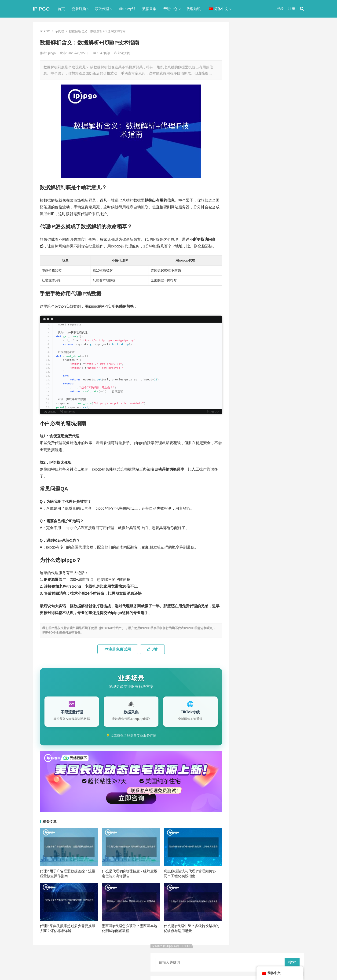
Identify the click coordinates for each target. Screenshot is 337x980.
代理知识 (194, 9)
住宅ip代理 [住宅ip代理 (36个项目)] (249, 426)
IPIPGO (41, 9)
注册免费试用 (118, 649)
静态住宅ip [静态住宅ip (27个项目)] (272, 473)
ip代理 (60, 31)
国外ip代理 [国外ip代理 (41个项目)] (249, 449)
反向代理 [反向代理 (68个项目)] (267, 442)
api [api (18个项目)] (244, 395)
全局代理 (246, 203)
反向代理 (246, 219)
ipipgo (52, 53)
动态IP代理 (247, 211)
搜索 (292, 39)
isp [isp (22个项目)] (279, 403)
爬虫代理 (246, 245)
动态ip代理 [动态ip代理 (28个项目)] (269, 434)
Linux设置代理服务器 (259, 333)
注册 (292, 9)
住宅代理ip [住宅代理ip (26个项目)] (272, 426)
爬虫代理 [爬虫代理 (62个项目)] (267, 457)
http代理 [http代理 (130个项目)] (272, 395)
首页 (61, 9)
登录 (280, 9)
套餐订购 (79, 9)
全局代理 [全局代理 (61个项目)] (248, 434)
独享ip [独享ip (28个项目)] (285, 457)
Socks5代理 (252, 966)
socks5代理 (248, 177)
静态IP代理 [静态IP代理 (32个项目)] (249, 473)
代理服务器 (247, 194)
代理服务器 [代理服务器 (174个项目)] (272, 419)
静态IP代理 (247, 262)
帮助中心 (170, 9)
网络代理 (246, 253)
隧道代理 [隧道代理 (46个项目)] (267, 465)
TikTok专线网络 (251, 186)
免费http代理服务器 (260, 119)
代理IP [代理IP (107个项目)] (288, 411)
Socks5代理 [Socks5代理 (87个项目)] (268, 411)
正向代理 (246, 236)
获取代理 (102, 9)
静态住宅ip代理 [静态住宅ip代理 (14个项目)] (253, 480)
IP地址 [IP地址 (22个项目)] (266, 403)
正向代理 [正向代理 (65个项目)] (248, 457)
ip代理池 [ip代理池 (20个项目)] (248, 403)
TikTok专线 (127, 9)
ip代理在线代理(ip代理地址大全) (270, 100)
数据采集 (149, 9)
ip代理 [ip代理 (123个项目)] (289, 395)
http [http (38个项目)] (256, 395)
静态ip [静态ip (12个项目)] (285, 465)
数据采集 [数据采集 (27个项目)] (271, 449)
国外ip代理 (247, 228)
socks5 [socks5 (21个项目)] (247, 411)
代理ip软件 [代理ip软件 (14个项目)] (249, 419)
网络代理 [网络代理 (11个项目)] (248, 465)
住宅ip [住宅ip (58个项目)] (292, 419)
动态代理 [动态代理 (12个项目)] (248, 442)
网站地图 (115, 957)
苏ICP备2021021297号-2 (90, 957)
